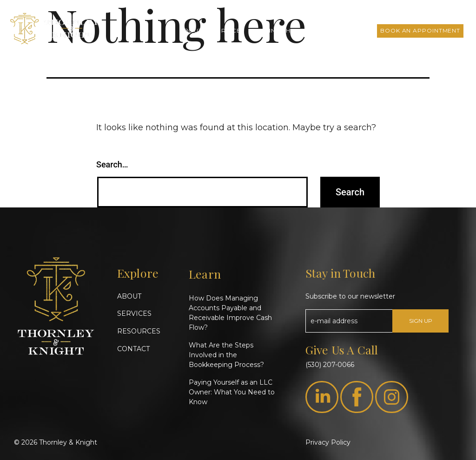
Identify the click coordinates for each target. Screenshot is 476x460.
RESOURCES (139, 331)
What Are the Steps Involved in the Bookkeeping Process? (226, 355)
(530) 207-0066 (330, 365)
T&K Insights (277, 30)
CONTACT (133, 349)
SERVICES (134, 313)
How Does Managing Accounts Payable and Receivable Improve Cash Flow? (230, 313)
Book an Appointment (420, 30)
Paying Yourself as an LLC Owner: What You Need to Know (232, 392)
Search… (112, 164)
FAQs (318, 30)
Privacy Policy (328, 442)
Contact (354, 30)
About (191, 30)
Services (229, 30)
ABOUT (129, 296)
